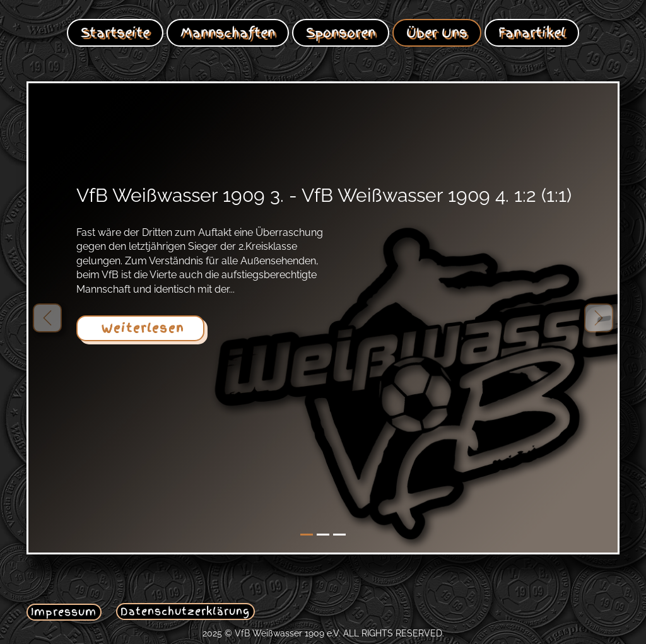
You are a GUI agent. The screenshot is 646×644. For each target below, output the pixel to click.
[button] (47, 318)
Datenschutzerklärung (185, 611)
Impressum (64, 612)
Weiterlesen (140, 328)
